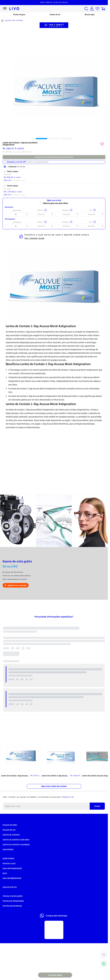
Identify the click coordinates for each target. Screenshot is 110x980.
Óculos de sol (55, 14)
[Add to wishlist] (102, 144)
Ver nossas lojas (34, 238)
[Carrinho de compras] (103, 9)
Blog (5, 873)
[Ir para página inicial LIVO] (14, 9)
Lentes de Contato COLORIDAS (16, 845)
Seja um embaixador (12, 878)
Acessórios (8, 849)
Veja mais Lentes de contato (54, 786)
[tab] (41, 139)
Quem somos (8, 858)
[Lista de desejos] (97, 9)
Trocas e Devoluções (13, 896)
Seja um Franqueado (12, 868)
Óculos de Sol (9, 830)
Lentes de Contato (11, 835)
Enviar (97, 806)
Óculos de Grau (10, 825)
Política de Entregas (12, 906)
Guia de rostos (10, 887)
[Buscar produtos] (86, 9)
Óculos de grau (19, 14)
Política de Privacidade (13, 901)
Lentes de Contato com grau (16, 840)
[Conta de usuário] (92, 9)
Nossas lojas (90, 14)
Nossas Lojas (9, 863)
